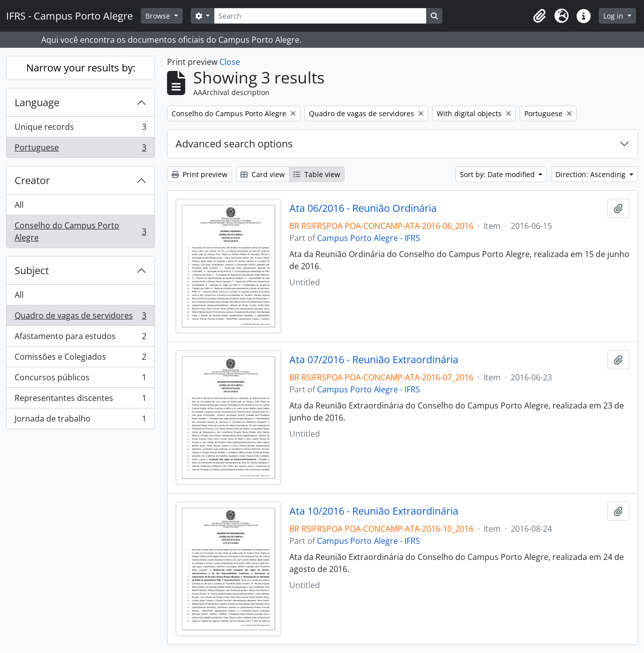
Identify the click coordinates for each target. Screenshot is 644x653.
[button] (539, 16)
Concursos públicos (80, 380)
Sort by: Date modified (498, 174)
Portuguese (80, 149)
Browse (159, 16)
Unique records (80, 129)
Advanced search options (234, 144)
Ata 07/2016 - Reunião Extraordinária (374, 360)
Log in (614, 16)
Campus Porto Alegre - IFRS (369, 238)
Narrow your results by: (81, 68)
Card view (263, 174)
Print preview (199, 174)
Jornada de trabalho (80, 421)
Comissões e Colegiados (80, 359)
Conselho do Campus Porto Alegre (80, 231)
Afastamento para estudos (80, 338)
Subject (32, 270)
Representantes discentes (80, 400)
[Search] (320, 16)
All (19, 205)
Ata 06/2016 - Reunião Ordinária (363, 208)
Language (37, 102)
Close (230, 62)
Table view (317, 174)
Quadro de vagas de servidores (80, 318)
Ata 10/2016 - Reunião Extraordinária (374, 511)
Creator (32, 180)
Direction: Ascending (591, 174)
